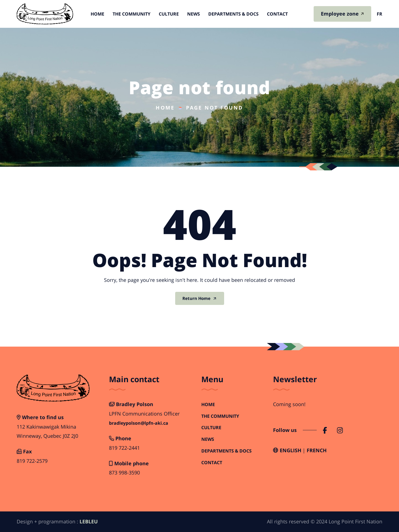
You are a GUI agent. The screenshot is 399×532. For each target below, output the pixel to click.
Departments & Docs (233, 14)
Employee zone (340, 14)
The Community (132, 14)
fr (380, 14)
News (194, 14)
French (317, 450)
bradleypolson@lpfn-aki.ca (139, 423)
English (291, 450)
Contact (277, 14)
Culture (169, 14)
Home (97, 14)
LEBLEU (89, 521)
